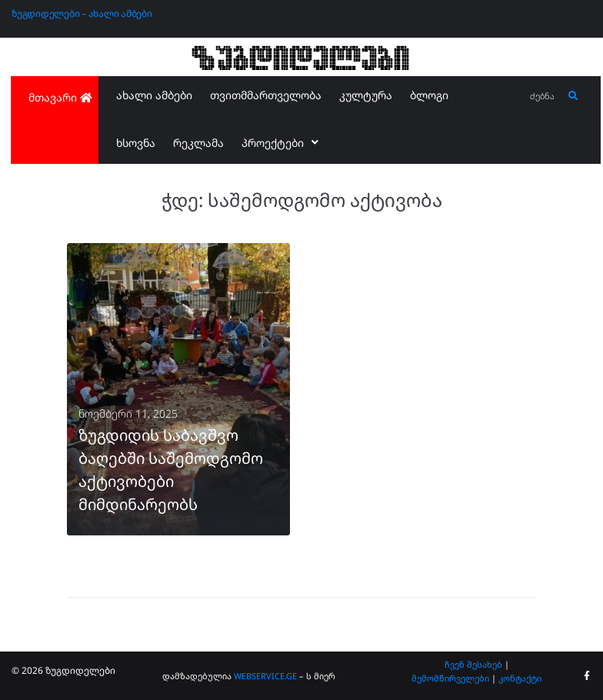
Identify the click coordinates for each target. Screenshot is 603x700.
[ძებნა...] (543, 97)
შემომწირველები (450, 678)
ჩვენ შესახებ (473, 664)
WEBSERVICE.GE (265, 676)
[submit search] (573, 96)
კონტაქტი (520, 678)
